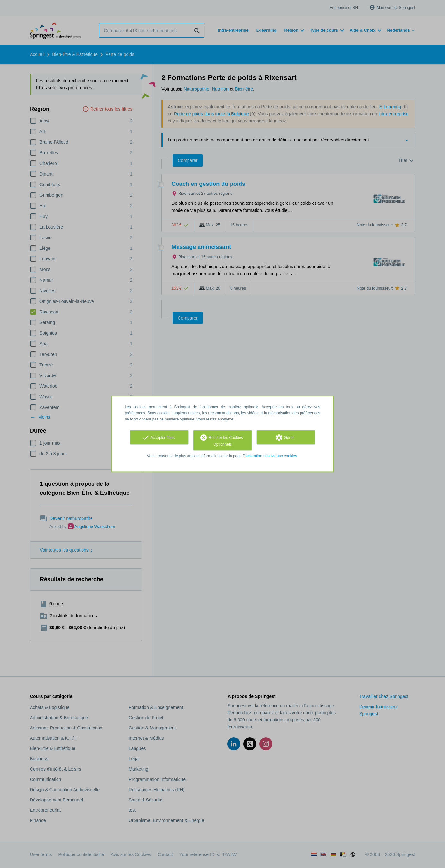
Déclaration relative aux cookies (270, 456)
